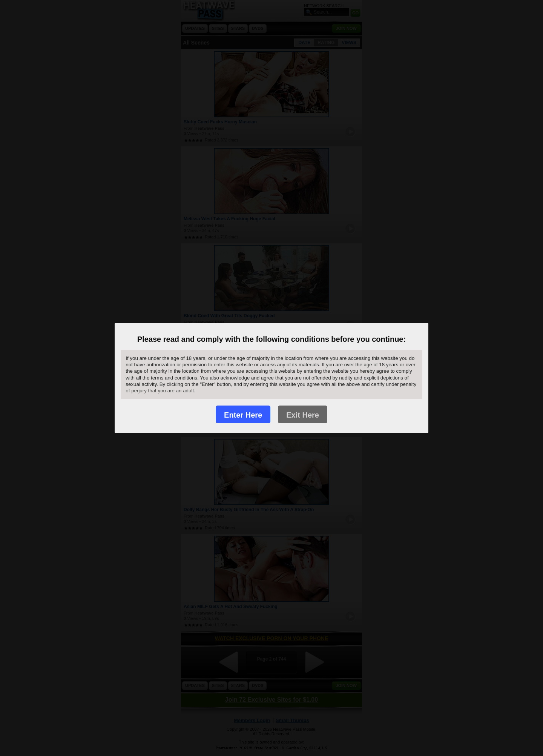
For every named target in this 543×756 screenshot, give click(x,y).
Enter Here (243, 415)
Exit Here (303, 415)
